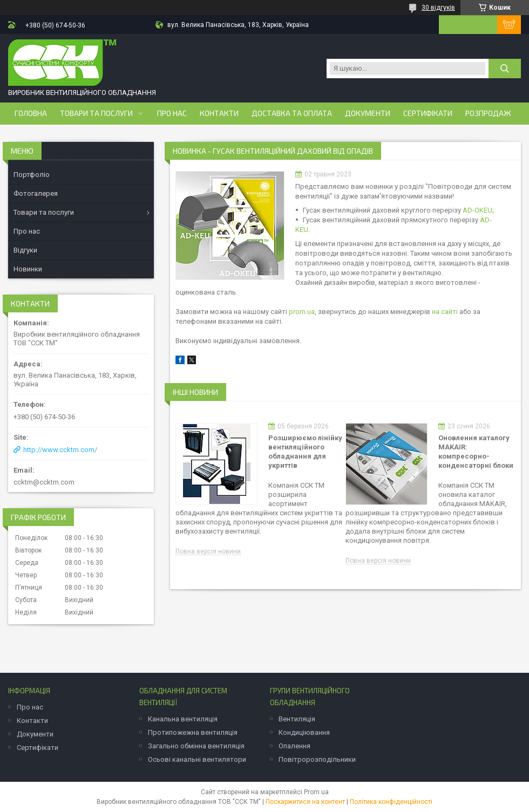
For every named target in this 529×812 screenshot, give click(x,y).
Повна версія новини (208, 552)
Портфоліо (32, 175)
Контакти (219, 113)
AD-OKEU (477, 210)
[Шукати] (505, 69)
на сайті (445, 312)
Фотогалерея (36, 193)
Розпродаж (488, 113)
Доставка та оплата (292, 113)
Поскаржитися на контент (305, 802)
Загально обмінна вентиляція (196, 746)
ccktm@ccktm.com (44, 482)
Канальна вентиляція (183, 719)
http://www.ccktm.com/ (60, 450)
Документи (368, 113)
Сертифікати (428, 113)
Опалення (294, 746)
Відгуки (25, 250)
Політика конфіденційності (391, 802)
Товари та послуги (96, 113)
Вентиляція (297, 719)
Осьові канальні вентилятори (197, 759)
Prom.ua (316, 792)
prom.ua (302, 312)
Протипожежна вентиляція (193, 732)
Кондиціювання (304, 732)
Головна (31, 113)
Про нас (172, 113)
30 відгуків (438, 8)
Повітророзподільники (317, 759)
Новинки (28, 269)
